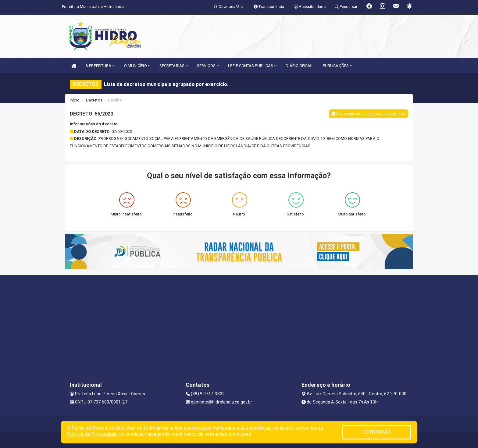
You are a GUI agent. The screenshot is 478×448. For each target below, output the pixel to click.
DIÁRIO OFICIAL (300, 66)
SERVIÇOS (208, 66)
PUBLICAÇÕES (337, 66)
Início (75, 100)
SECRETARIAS (174, 66)
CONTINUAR (377, 432)
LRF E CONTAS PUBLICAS (252, 66)
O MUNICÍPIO (137, 66)
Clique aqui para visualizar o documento (369, 114)
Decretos (94, 100)
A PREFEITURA (100, 66)
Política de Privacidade (92, 434)
